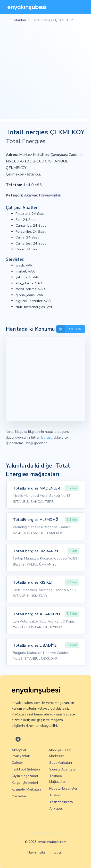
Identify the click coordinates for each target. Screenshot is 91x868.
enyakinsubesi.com (52, 842)
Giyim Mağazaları (25, 776)
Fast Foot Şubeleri (26, 769)
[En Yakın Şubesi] (27, 7)
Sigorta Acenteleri (63, 769)
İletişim (58, 852)
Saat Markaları (61, 763)
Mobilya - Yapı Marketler (60, 753)
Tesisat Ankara (61, 802)
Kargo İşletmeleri (25, 783)
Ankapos (56, 808)
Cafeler (17, 763)
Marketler (19, 796)
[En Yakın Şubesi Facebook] (18, 740)
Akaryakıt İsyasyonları (43, 195)
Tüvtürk (55, 795)
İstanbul (20, 20)
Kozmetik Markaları (26, 789)
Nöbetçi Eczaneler (63, 788)
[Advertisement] (45, 74)
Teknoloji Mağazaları (58, 779)
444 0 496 (33, 185)
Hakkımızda (36, 852)
